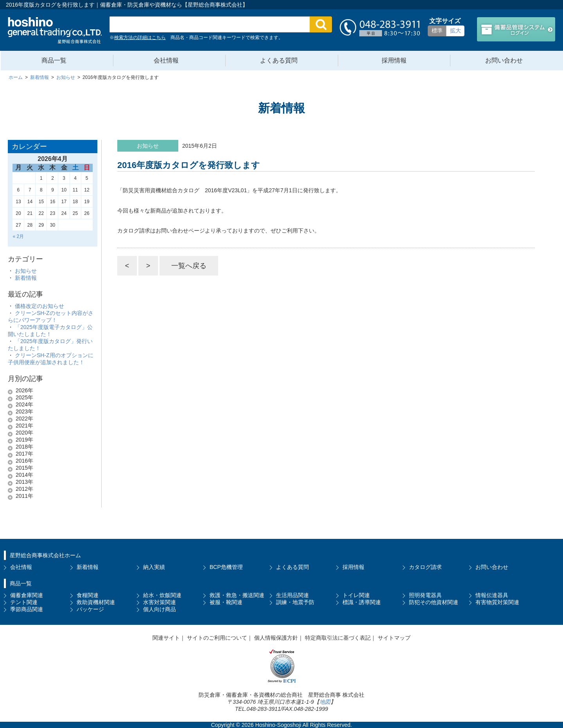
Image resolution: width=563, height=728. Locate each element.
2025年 (24, 397)
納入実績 (154, 567)
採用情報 (394, 60)
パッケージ (90, 609)
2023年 (24, 411)
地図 (325, 702)
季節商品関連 (27, 609)
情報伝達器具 (492, 595)
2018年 (24, 447)
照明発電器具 (425, 595)
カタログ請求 (425, 567)
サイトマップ (394, 638)
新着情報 (26, 278)
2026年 (24, 390)
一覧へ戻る (189, 266)
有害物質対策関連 (497, 602)
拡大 (455, 30)
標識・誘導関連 (362, 602)
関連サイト (166, 638)
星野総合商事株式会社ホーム (45, 555)
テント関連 (24, 602)
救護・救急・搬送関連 (237, 595)
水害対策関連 (160, 602)
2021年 (24, 426)
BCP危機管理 (226, 567)
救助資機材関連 (96, 602)
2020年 (24, 433)
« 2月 (18, 236)
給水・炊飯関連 (162, 595)
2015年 (24, 468)
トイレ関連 (356, 595)
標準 (437, 30)
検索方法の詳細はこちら (140, 38)
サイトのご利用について (217, 638)
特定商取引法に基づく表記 (338, 638)
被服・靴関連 (226, 602)
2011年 (24, 496)
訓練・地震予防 (295, 602)
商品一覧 (54, 60)
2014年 (24, 475)
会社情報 (166, 60)
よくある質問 (279, 60)
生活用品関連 (292, 595)
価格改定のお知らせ (39, 306)
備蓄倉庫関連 (27, 595)
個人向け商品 (160, 609)
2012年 (24, 489)
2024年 (24, 404)
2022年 (24, 419)
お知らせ (26, 271)
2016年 (24, 461)
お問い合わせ (504, 60)
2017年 (24, 454)
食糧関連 (88, 595)
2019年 (24, 440)
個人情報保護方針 (276, 638)
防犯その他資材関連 (434, 602)
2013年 (24, 482)
